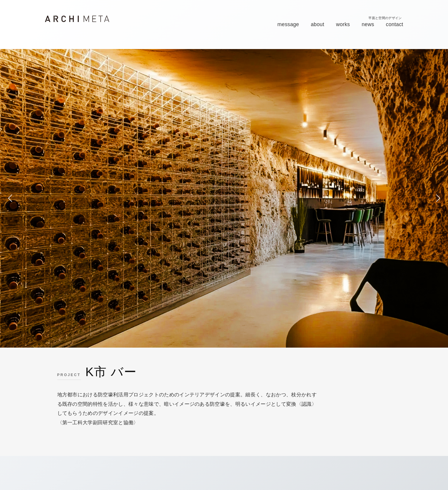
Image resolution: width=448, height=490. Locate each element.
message (288, 24)
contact (395, 24)
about (318, 24)
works (343, 24)
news (368, 24)
